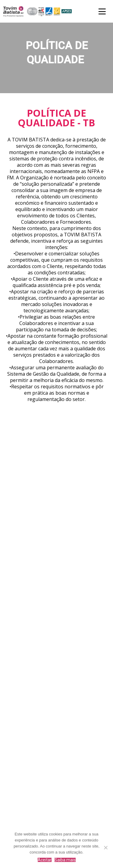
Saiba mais (65, 860)
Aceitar (45, 860)
